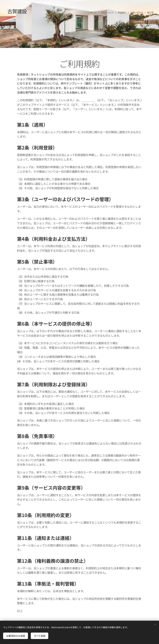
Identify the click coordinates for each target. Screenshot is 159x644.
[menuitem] (94, 13)
